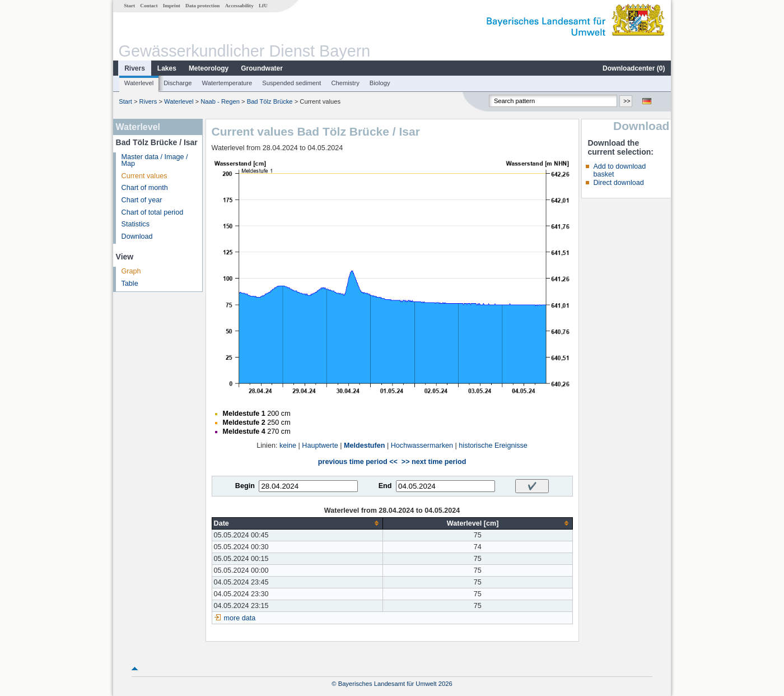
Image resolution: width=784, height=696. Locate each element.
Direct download (618, 183)
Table (130, 284)
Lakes (167, 68)
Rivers (135, 68)
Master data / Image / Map (155, 161)
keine (288, 446)
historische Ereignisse (493, 446)
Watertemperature (227, 83)
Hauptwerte (320, 446)
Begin (245, 486)
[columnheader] (297, 523)
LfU (263, 6)
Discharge (178, 83)
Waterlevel (139, 83)
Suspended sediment (291, 83)
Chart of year (142, 200)
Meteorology (209, 68)
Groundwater (262, 68)
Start (129, 6)
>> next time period (434, 462)
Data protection (202, 6)
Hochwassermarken (422, 446)
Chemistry (345, 83)
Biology (380, 83)
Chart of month (145, 188)
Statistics (136, 224)
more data (240, 618)
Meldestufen (364, 446)
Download (137, 236)
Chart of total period (153, 212)
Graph (131, 271)
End (385, 486)
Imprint (172, 6)
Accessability (239, 6)
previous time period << (358, 462)
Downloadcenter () (634, 68)
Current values (144, 176)
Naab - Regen (220, 101)
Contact (149, 6)
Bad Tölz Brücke (270, 101)
